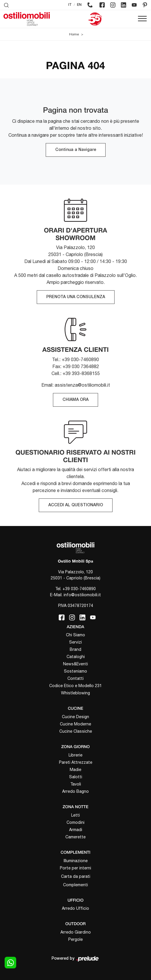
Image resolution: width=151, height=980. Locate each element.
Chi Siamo (75, 635)
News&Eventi (75, 664)
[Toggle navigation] (142, 19)
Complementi (75, 885)
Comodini (75, 822)
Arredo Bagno (75, 791)
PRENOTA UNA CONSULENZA (76, 297)
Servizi (75, 642)
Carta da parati (76, 876)
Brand (75, 649)
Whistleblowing (75, 693)
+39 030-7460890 (79, 589)
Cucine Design (75, 717)
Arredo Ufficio (75, 908)
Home (74, 34)
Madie (75, 770)
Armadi (76, 830)
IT (70, 5)
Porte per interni (75, 868)
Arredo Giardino (76, 932)
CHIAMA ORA (75, 400)
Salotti (76, 777)
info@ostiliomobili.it (82, 595)
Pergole (75, 939)
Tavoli (76, 784)
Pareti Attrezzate (76, 762)
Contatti (75, 678)
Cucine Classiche (76, 731)
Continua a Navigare (76, 150)
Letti (75, 815)
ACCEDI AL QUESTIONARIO (76, 505)
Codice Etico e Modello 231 (75, 686)
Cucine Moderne (75, 724)
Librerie (75, 755)
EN (79, 5)
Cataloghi (76, 657)
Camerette (75, 837)
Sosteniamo (75, 671)
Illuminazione (76, 861)
